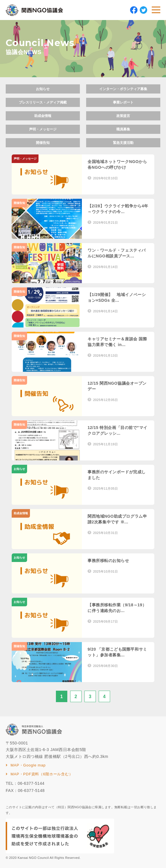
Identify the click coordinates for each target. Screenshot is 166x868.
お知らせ (43, 89)
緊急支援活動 (123, 143)
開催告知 (43, 143)
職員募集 (123, 129)
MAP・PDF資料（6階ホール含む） (42, 774)
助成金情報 (43, 116)
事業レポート (123, 102)
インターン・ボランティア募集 (123, 89)
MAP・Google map (28, 765)
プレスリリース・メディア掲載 (43, 102)
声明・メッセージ (43, 129)
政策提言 (123, 116)
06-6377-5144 (31, 783)
